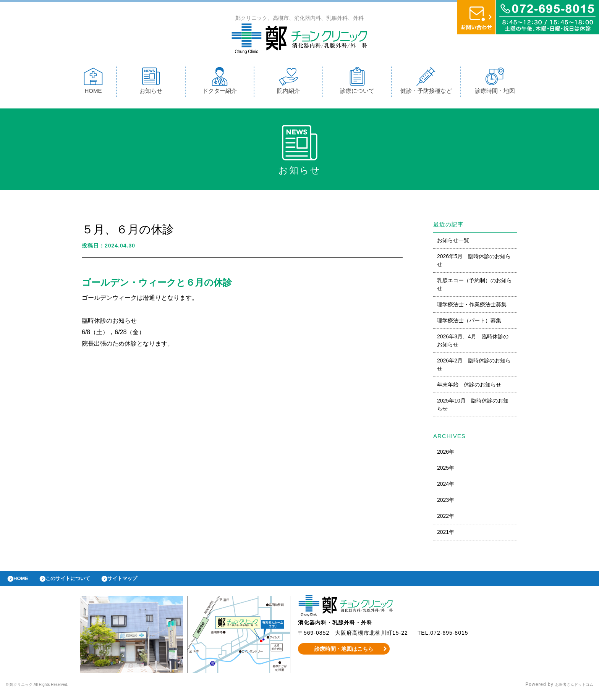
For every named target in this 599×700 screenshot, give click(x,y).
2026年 (446, 454)
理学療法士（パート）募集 (469, 322)
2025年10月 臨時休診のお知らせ (473, 407)
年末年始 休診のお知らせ (469, 386)
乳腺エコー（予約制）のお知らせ (474, 286)
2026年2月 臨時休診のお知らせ (474, 366)
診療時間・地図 (495, 82)
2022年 (446, 518)
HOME (93, 82)
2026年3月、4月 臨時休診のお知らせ (473, 342)
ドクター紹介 (220, 82)
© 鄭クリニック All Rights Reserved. (49, 690)
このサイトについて (78, 582)
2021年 (446, 534)
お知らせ (151, 82)
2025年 (446, 470)
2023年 (446, 502)
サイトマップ (140, 582)
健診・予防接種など (426, 82)
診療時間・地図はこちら (344, 655)
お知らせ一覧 (453, 242)
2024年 (446, 486)
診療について (357, 82)
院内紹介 (288, 82)
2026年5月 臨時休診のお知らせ (474, 262)
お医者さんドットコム (568, 690)
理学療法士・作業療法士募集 (472, 306)
